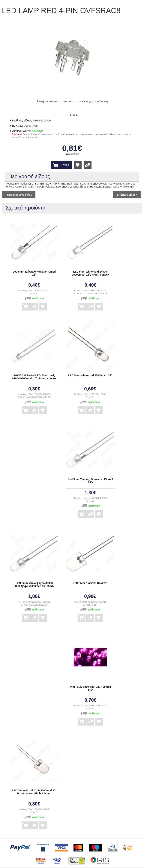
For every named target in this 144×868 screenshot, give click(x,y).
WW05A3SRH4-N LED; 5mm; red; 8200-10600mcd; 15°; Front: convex (34, 377)
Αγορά (65, 165)
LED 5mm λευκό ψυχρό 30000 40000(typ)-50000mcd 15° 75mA (34, 585)
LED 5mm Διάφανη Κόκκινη (90, 583)
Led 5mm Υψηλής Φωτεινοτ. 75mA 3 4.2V (90, 481)
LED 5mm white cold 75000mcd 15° (90, 375)
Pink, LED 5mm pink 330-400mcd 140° (90, 688)
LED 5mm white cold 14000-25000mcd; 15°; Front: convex (90, 273)
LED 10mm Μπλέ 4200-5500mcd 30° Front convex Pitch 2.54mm (34, 792)
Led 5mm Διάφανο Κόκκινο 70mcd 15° (34, 273)
